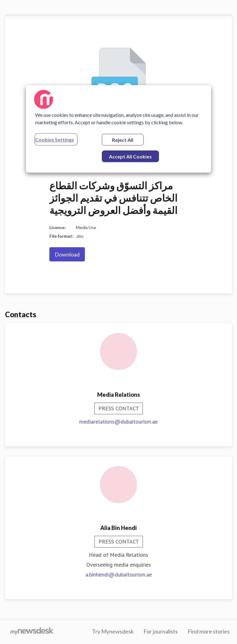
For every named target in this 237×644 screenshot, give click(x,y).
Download (67, 254)
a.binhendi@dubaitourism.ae (119, 574)
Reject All (123, 140)
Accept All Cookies (130, 156)
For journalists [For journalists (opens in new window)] (161, 631)
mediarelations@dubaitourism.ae (118, 422)
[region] (118, 129)
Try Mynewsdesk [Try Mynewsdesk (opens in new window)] (113, 631)
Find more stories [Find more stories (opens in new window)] (209, 631)
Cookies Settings (55, 139)
